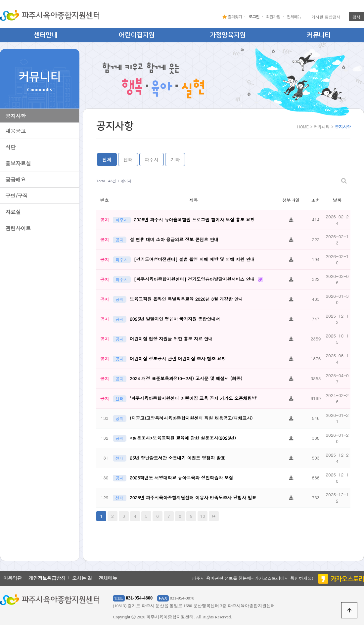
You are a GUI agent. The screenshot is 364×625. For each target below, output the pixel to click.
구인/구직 (17, 196)
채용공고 (16, 131)
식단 (10, 147)
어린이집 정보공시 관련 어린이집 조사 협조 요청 (178, 358)
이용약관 (13, 578)
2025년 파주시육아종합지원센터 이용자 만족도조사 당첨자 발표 (193, 497)
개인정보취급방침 (47, 578)
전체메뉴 (294, 16)
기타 (175, 159)
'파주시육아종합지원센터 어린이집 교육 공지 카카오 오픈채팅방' (194, 398)
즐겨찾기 (232, 16)
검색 (356, 17)
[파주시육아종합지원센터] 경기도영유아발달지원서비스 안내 (195, 279)
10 (203, 516)
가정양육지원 (228, 35)
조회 (316, 200)
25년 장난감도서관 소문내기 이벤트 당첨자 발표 (177, 458)
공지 (120, 240)
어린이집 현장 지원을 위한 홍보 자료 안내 (171, 339)
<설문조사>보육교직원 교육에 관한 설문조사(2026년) (183, 438)
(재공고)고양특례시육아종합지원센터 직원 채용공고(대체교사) (191, 418)
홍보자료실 (18, 163)
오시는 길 (82, 578)
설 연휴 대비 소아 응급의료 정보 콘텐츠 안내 (174, 239)
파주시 (152, 159)
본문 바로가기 (0, 0)
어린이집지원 (137, 35)
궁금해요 (16, 179)
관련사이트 (18, 228)
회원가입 (273, 16)
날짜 (337, 200)
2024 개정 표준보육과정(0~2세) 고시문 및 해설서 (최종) (186, 378)
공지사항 (16, 116)
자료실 (13, 212)
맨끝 (214, 516)
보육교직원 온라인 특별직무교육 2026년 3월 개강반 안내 (186, 299)
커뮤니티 (319, 35)
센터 (128, 159)
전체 (107, 159)
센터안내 (46, 35)
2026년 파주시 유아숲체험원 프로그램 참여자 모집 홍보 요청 (194, 220)
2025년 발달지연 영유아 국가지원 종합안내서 (175, 319)
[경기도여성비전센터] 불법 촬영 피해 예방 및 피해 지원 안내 (194, 259)
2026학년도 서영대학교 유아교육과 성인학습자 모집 (181, 478)
